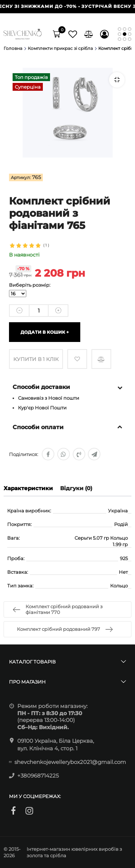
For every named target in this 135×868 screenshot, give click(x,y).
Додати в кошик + (45, 332)
